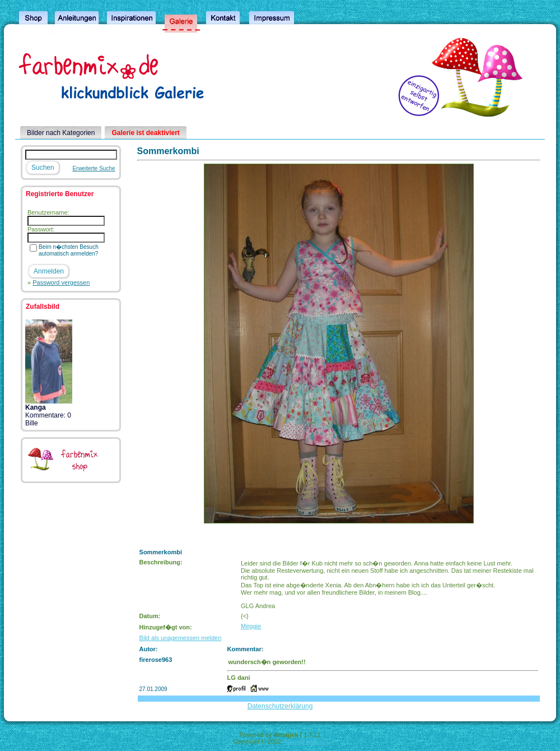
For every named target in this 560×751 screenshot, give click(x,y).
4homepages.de (305, 741)
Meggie (251, 626)
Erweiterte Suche (94, 168)
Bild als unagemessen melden (181, 638)
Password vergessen (61, 282)
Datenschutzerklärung (280, 706)
